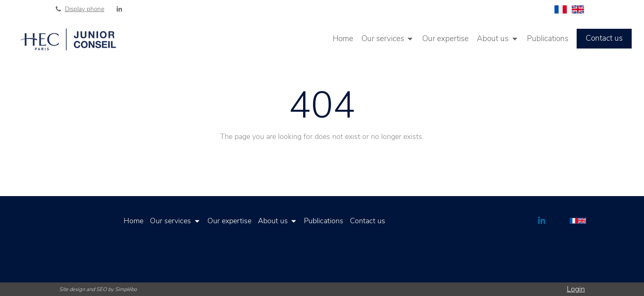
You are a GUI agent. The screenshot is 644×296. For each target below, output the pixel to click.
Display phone (85, 9)
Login (576, 289)
